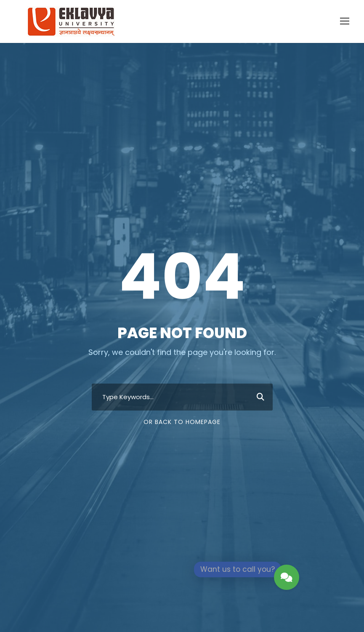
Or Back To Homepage (182, 422)
